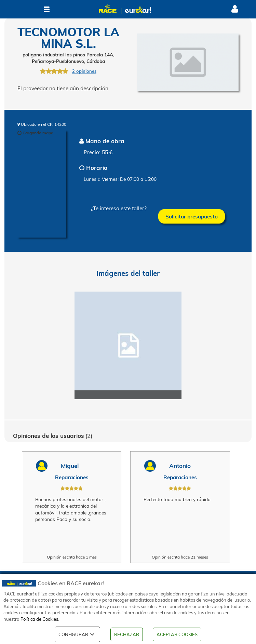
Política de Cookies (39, 619)
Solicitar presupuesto (192, 217)
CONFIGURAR (77, 634)
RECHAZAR (127, 634)
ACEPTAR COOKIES (177, 634)
